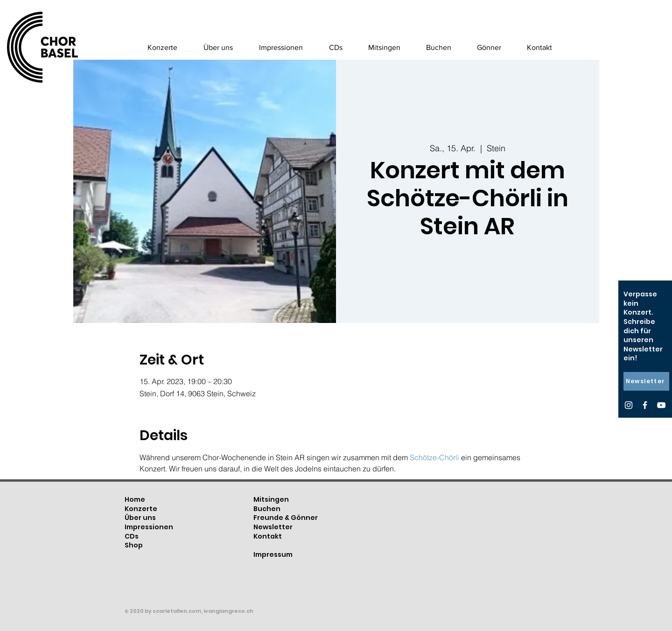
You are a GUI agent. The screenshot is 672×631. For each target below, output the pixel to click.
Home (135, 499)
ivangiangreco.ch (228, 611)
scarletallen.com (177, 611)
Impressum (273, 554)
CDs (132, 536)
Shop (134, 545)
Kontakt (268, 536)
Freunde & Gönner (286, 518)
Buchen (267, 509)
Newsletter (273, 527)
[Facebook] (645, 405)
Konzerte (141, 509)
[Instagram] (629, 405)
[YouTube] (661, 405)
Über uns (140, 518)
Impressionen (149, 527)
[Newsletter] (646, 381)
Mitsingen (271, 499)
